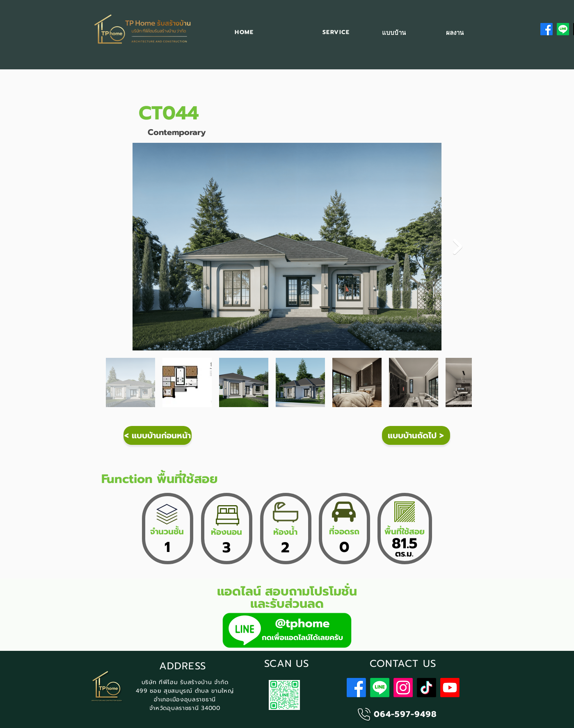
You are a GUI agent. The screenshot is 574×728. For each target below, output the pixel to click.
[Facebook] (547, 29)
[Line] (563, 29)
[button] (336, 33)
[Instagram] (403, 688)
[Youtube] (450, 688)
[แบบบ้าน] (394, 33)
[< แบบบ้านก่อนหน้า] (158, 435)
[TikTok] (426, 688)
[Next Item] (458, 247)
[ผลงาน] (455, 33)
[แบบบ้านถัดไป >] (416, 435)
